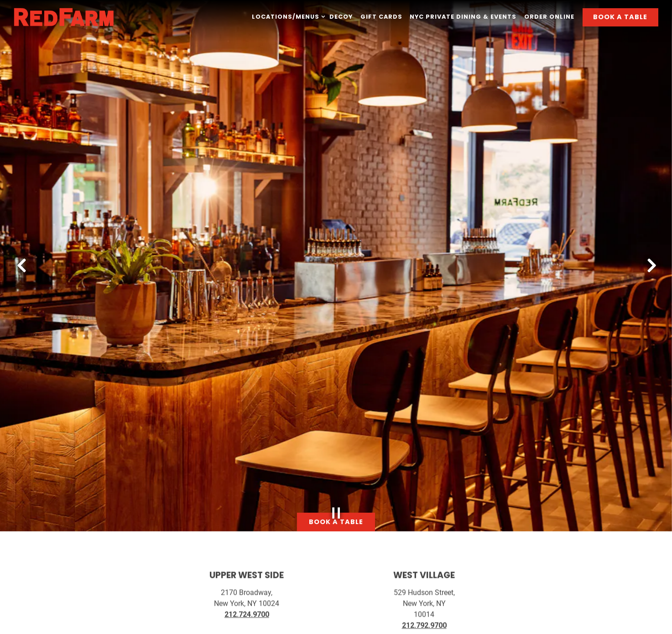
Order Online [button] (549, 17)
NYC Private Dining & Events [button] (463, 17)
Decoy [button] (341, 17)
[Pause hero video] (336, 495)
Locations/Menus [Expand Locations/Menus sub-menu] (287, 16)
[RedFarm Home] (64, 17)
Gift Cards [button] (381, 17)
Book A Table (620, 17)
